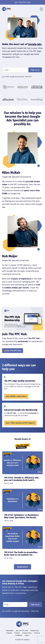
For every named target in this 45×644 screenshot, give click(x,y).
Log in (27, 635)
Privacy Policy (27, 633)
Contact (17, 633)
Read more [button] (22, 567)
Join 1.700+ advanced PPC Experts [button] (20, 423)
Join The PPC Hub (22, 631)
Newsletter (10, 631)
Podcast (9, 633)
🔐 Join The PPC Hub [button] (13, 351)
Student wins (35, 631)
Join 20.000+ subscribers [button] (16, 396)
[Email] (15, 70)
